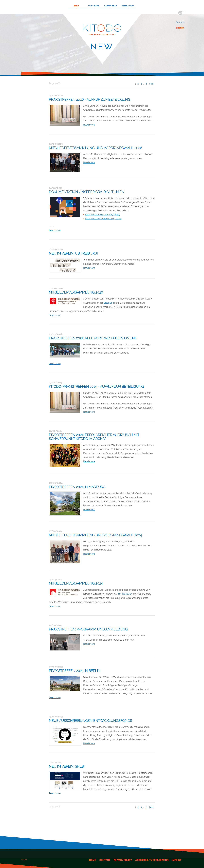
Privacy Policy (123, 860)
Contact (105, 860)
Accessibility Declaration (152, 860)
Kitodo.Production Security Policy (103, 215)
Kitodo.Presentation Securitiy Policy (104, 219)
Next (152, 84)
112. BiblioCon (125, 594)
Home (93, 860)
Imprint (177, 860)
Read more (89, 125)
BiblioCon (109, 303)
